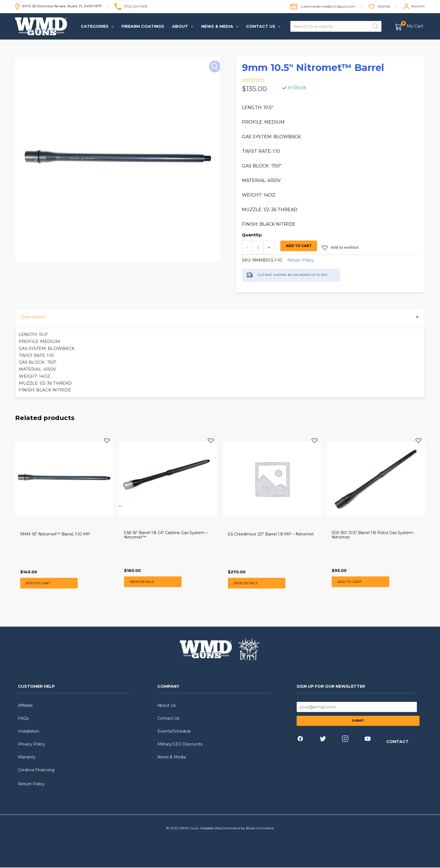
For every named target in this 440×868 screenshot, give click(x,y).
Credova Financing (36, 770)
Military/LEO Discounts (180, 745)
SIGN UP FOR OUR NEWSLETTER (331, 687)
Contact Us (168, 719)
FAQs (23, 719)
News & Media (172, 758)
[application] (111, 26)
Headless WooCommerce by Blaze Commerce (237, 829)
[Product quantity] (258, 248)
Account (418, 6)
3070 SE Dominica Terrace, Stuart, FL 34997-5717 (59, 6)
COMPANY (168, 687)
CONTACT (397, 742)
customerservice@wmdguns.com (328, 6)
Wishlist (384, 6)
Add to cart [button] (38, 583)
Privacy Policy (32, 745)
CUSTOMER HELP (36, 687)
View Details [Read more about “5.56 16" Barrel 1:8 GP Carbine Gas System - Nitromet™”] (142, 582)
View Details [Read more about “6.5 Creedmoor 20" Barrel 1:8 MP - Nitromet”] (246, 583)
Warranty (27, 758)
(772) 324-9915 (136, 6)
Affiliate (25, 706)
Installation (29, 732)
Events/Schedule (174, 732)
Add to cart (299, 246)
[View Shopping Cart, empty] (409, 26)
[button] (97, 26)
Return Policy (301, 260)
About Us (167, 706)
